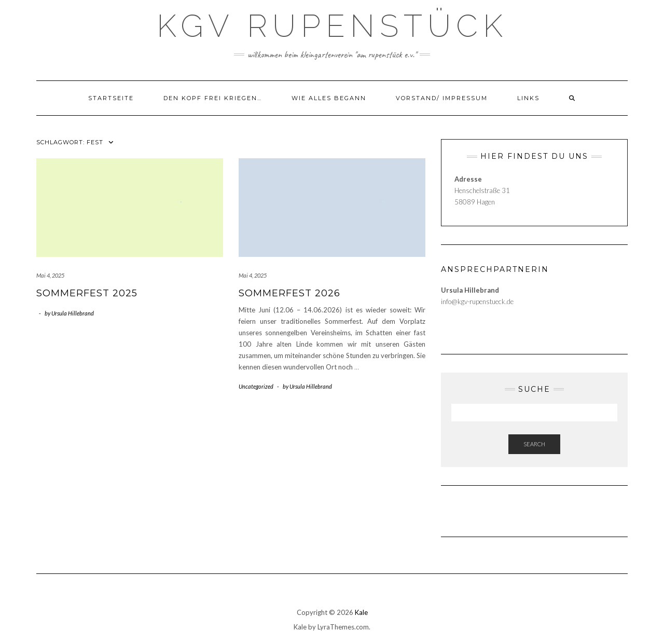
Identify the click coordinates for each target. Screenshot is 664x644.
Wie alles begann (329, 98)
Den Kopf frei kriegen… (213, 98)
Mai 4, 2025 (50, 275)
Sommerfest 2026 (289, 293)
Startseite (111, 98)
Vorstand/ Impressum (442, 98)
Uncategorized (256, 386)
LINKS (528, 98)
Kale (361, 612)
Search (534, 444)
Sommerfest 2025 (87, 293)
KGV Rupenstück (332, 26)
